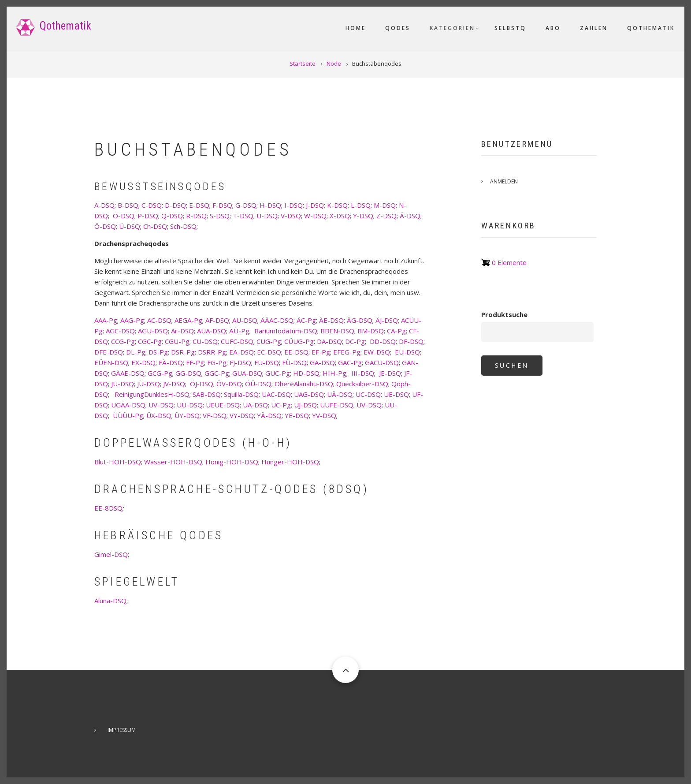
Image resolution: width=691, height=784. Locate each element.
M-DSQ (385, 205)
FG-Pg (217, 362)
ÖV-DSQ (229, 384)
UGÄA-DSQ (128, 405)
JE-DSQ (390, 373)
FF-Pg (195, 362)
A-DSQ (104, 205)
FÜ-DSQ (294, 362)
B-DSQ (128, 205)
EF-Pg (321, 352)
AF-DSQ (217, 320)
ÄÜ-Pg (239, 331)
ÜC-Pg (281, 405)
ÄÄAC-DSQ (277, 320)
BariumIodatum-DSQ (286, 331)
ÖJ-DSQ (202, 384)
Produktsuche (504, 314)
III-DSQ (363, 373)
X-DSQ (340, 216)
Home (356, 28)
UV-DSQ (161, 405)
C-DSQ (152, 205)
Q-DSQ (172, 216)
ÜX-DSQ (159, 415)
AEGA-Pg (188, 320)
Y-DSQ (363, 216)
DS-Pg (158, 352)
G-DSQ (246, 205)
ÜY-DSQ (187, 415)
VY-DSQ (242, 415)
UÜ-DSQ (190, 405)
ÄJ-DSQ (387, 320)
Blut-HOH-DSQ (118, 462)
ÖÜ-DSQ (258, 384)
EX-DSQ (143, 362)
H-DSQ (270, 205)
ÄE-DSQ (331, 320)
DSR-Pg (183, 352)
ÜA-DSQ (255, 405)
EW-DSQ (377, 352)
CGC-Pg (150, 341)
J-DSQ (315, 205)
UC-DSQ (368, 394)
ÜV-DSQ (369, 405)
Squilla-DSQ (241, 394)
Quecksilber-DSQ (362, 384)
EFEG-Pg (347, 352)
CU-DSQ (205, 341)
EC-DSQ (269, 352)
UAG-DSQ (309, 394)
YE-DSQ (297, 415)
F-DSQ (222, 205)
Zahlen (594, 28)
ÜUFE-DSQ (337, 405)
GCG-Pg (160, 373)
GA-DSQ (322, 362)
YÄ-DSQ (269, 415)
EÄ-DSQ (241, 352)
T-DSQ (243, 216)
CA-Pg (396, 331)
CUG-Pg (269, 341)
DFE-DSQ (109, 352)
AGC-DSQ (120, 331)
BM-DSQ (371, 331)
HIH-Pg (334, 373)
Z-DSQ (386, 216)
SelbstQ (510, 28)
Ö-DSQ (105, 226)
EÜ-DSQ (407, 352)
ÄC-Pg (306, 320)
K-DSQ (337, 205)
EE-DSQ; (297, 352)
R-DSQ (196, 216)
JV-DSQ (174, 384)
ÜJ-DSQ (305, 405)
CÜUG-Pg (299, 341)
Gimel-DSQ (111, 554)
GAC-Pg (350, 362)
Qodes (398, 28)
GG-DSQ (188, 373)
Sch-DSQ (183, 226)
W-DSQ (315, 216)
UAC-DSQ (276, 394)
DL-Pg (136, 352)
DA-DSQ (329, 341)
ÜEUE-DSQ (223, 405)
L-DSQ (361, 205)
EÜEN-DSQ (111, 362)
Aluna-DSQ (110, 601)
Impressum (122, 730)
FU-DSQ (267, 362)
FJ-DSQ (240, 362)
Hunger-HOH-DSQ (290, 462)
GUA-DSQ (247, 373)
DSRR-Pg (212, 352)
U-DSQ (267, 216)
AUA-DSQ (212, 331)
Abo (553, 28)
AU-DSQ (245, 320)
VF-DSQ (215, 415)
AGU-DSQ (153, 331)
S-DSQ (220, 216)
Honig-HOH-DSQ (232, 462)
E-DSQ (199, 205)
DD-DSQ (383, 341)
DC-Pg (355, 341)
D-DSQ (175, 205)
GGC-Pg (217, 373)
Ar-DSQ (182, 331)
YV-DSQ (324, 415)
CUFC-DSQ (237, 341)
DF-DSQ (411, 341)
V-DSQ (291, 216)
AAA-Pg (106, 320)
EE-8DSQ (108, 508)
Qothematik (65, 26)
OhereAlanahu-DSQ (304, 384)
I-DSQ (293, 205)
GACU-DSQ (382, 362)
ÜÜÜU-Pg (128, 415)
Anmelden (504, 181)
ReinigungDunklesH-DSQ (152, 394)
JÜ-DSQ (149, 384)
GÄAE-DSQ (128, 373)
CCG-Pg (123, 341)
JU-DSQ (123, 384)
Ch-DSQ (155, 226)
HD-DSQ (306, 373)
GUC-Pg (278, 373)
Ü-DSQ (130, 226)
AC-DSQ (159, 320)
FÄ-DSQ (171, 362)
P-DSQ (148, 216)
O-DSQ (124, 216)
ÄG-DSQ (360, 320)
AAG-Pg (132, 320)
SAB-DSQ (207, 394)
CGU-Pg (177, 341)
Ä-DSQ (410, 216)
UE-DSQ (396, 394)
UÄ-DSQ (340, 394)
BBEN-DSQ (337, 331)
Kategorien (452, 28)
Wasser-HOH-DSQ (173, 462)
